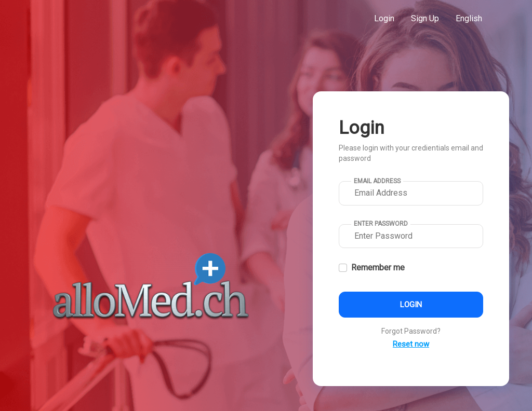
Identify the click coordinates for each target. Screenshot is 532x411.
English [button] (469, 18)
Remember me (378, 268)
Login (384, 18)
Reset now (411, 344)
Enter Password (381, 224)
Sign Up (425, 18)
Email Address (377, 181)
